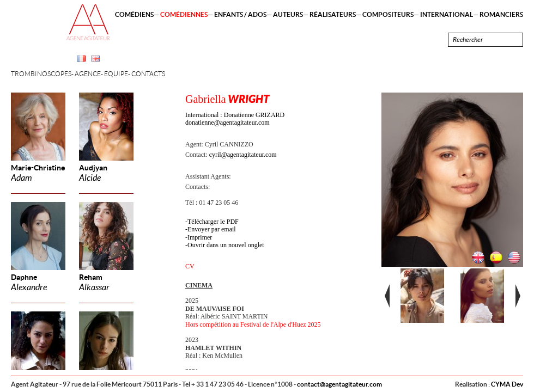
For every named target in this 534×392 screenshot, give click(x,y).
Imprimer (200, 237)
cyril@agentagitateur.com (243, 155)
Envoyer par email (212, 229)
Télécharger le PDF (213, 222)
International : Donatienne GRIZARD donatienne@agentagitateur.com (235, 119)
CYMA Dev (507, 384)
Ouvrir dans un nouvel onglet (226, 245)
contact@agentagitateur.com (339, 384)
